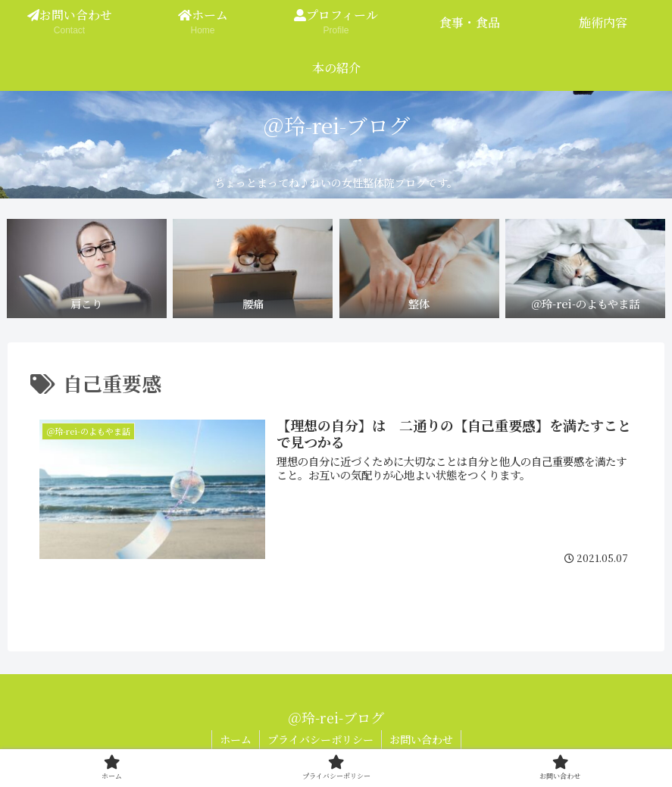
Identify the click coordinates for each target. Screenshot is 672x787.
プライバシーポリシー (320, 739)
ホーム (236, 739)
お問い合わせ (421, 739)
